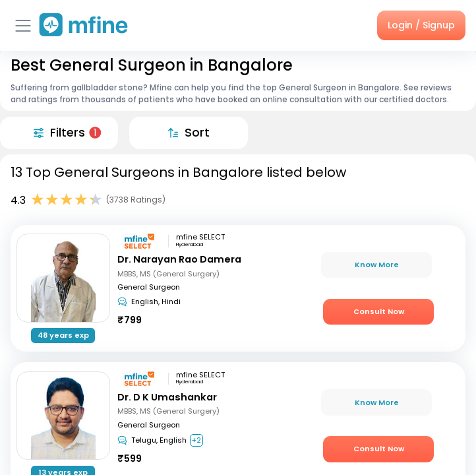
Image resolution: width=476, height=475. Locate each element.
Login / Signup (421, 25)
